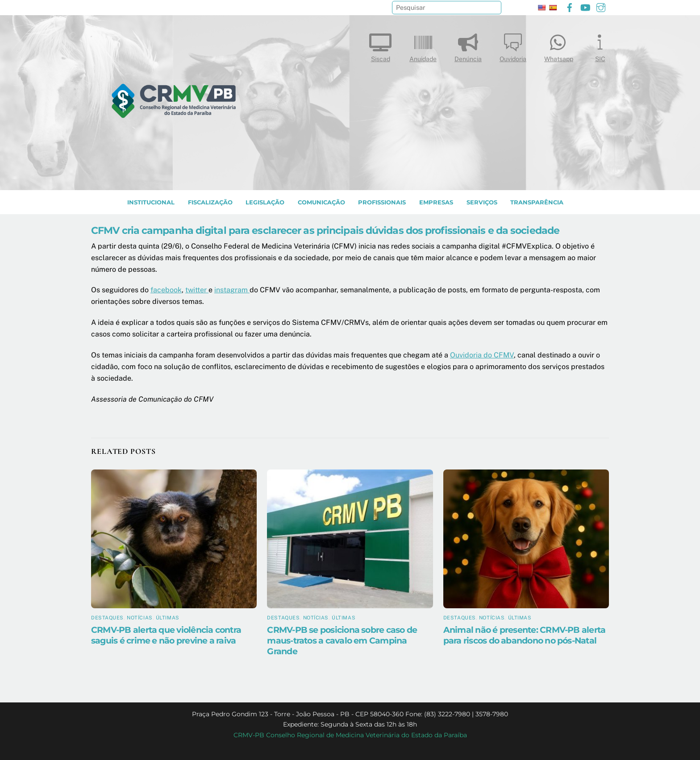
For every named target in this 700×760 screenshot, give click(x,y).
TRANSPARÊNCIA (537, 202)
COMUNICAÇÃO (321, 202)
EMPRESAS (436, 202)
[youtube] (585, 6)
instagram (232, 290)
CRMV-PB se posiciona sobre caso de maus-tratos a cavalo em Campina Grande (342, 640)
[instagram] (601, 6)
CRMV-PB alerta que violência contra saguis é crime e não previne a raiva (166, 635)
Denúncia (468, 46)
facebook (166, 290)
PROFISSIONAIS (382, 202)
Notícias (140, 618)
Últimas (168, 618)
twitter (197, 290)
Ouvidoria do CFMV (482, 355)
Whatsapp (559, 46)
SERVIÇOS (482, 202)
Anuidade (423, 46)
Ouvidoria (513, 46)
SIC (600, 46)
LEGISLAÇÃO (265, 202)
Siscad (380, 46)
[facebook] (570, 6)
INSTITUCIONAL (151, 202)
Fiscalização (210, 202)
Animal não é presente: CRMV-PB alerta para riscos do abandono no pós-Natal (525, 635)
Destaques (107, 618)
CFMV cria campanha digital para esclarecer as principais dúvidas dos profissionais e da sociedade (325, 230)
